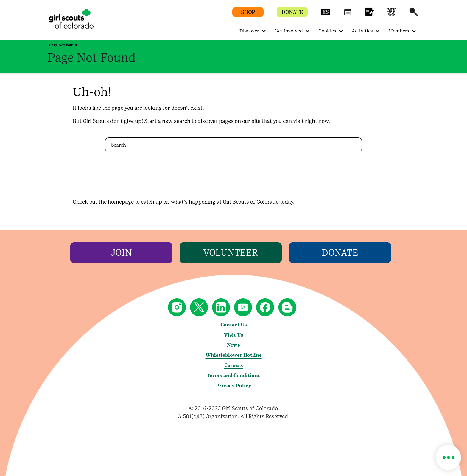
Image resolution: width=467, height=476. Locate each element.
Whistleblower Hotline (234, 355)
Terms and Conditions (234, 375)
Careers (234, 365)
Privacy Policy (234, 386)
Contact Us (234, 325)
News (233, 345)
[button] (326, 15)
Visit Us (234, 335)
